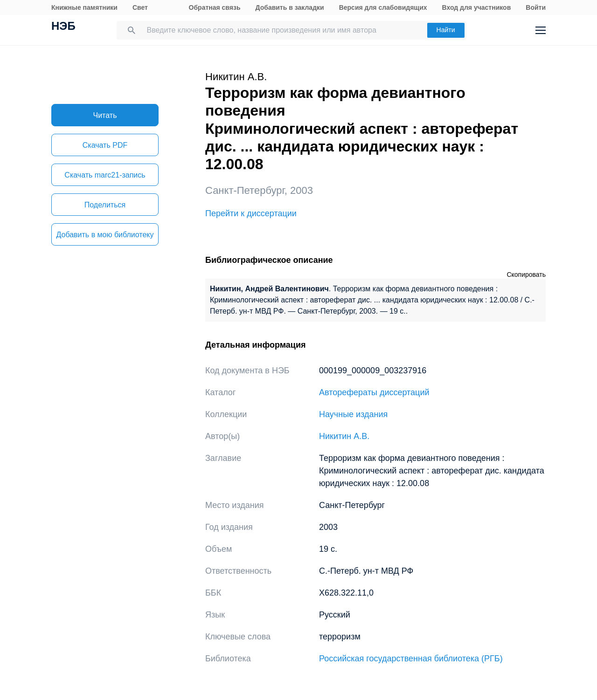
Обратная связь (215, 7)
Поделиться (105, 205)
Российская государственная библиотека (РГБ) (411, 659)
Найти (446, 30)
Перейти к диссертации (251, 213)
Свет (140, 7)
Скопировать (526, 275)
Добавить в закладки (290, 7)
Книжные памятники (84, 7)
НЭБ (63, 27)
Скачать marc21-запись (105, 175)
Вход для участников (477, 7)
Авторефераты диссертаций (374, 392)
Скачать (105, 145)
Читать (105, 115)
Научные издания (353, 414)
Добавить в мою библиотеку (105, 235)
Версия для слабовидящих (383, 7)
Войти (536, 7)
